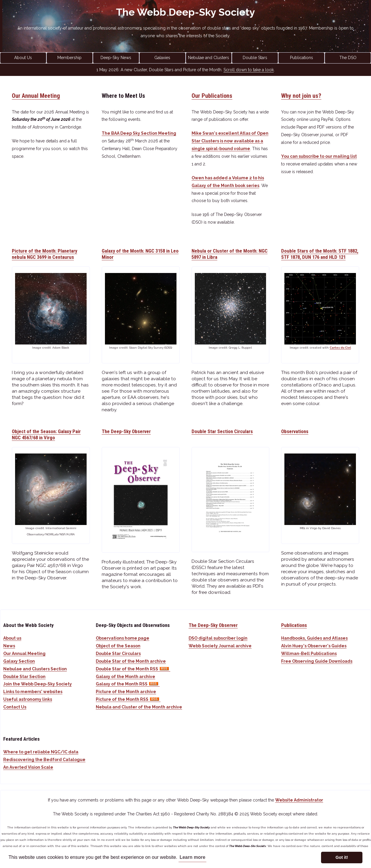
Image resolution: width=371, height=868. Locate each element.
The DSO (348, 58)
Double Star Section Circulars (222, 431)
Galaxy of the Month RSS (128, 684)
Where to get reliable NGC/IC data (41, 752)
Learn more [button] (192, 857)
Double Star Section (24, 677)
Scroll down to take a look (249, 70)
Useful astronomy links (28, 699)
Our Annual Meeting (36, 96)
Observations (295, 431)
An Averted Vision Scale (28, 767)
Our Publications (212, 96)
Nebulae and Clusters (209, 58)
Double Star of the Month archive (131, 661)
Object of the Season (118, 646)
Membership (69, 58)
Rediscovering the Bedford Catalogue (44, 760)
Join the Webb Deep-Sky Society (38, 684)
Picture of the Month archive (126, 692)
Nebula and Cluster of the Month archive (139, 707)
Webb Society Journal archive (220, 646)
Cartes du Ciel (340, 348)
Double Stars (255, 58)
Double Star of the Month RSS (133, 669)
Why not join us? (301, 96)
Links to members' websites (33, 692)
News (9, 646)
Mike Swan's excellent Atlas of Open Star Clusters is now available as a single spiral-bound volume (230, 141)
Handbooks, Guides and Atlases (314, 638)
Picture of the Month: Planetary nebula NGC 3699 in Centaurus (44, 254)
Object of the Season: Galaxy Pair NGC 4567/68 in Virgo (46, 434)
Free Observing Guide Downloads (317, 661)
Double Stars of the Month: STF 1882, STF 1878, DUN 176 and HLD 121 (320, 254)
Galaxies (162, 58)
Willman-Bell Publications (309, 654)
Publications (302, 58)
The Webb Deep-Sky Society (185, 12)
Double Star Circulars (118, 654)
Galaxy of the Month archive (125, 677)
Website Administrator (299, 800)
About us (12, 638)
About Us (23, 58)
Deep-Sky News (116, 58)
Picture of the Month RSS (128, 699)
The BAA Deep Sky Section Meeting (139, 133)
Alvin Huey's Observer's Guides (314, 646)
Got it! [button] (342, 857)
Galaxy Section (19, 661)
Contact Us (15, 707)
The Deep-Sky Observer (126, 431)
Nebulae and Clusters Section (35, 669)
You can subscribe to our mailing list (319, 156)
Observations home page (123, 638)
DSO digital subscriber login (218, 638)
